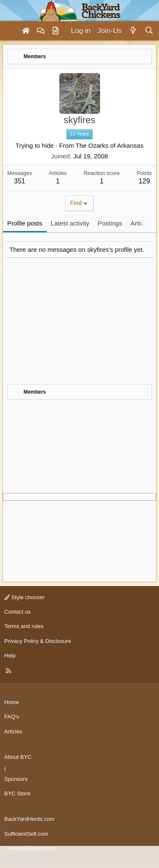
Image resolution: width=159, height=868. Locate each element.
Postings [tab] (110, 223)
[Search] (149, 31)
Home (12, 702)
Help (10, 655)
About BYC (18, 757)
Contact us (17, 612)
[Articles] (56, 31)
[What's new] (133, 31)
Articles (13, 731)
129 (144, 181)
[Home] (26, 31)
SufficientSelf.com (26, 834)
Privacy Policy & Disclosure (38, 641)
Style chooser (24, 597)
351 (20, 181)
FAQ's (12, 717)
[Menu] (10, 31)
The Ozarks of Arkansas (109, 145)
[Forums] (41, 31)
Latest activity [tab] (70, 223)
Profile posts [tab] (25, 223)
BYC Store (17, 793)
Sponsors (16, 779)
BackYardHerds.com (29, 819)
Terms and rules (24, 626)
